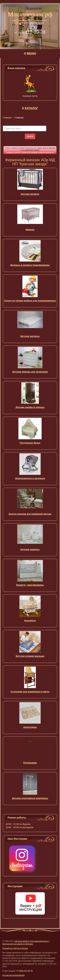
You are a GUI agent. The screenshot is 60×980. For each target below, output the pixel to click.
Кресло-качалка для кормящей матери (30, 514)
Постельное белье (30, 443)
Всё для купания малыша (30, 656)
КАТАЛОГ (31, 108)
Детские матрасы (30, 336)
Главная (7, 118)
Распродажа (30, 763)
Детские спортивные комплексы (30, 798)
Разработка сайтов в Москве (15, 948)
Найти (30, 136)
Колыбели (30, 621)
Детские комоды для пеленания (30, 372)
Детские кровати (30, 194)
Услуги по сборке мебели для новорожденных (30, 301)
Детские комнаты (30, 549)
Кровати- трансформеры (30, 585)
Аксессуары (30, 727)
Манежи (30, 230)
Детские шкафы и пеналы (30, 407)
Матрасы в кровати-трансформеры (30, 265)
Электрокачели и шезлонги (30, 478)
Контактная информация (13, 975)
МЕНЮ (31, 53)
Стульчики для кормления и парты (30, 692)
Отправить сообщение (30, 39)
